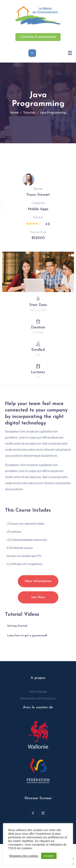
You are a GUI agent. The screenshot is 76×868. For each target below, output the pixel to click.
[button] (38, 272)
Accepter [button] (49, 856)
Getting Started (17, 626)
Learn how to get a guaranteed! (27, 636)
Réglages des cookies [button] (24, 856)
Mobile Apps (38, 209)
